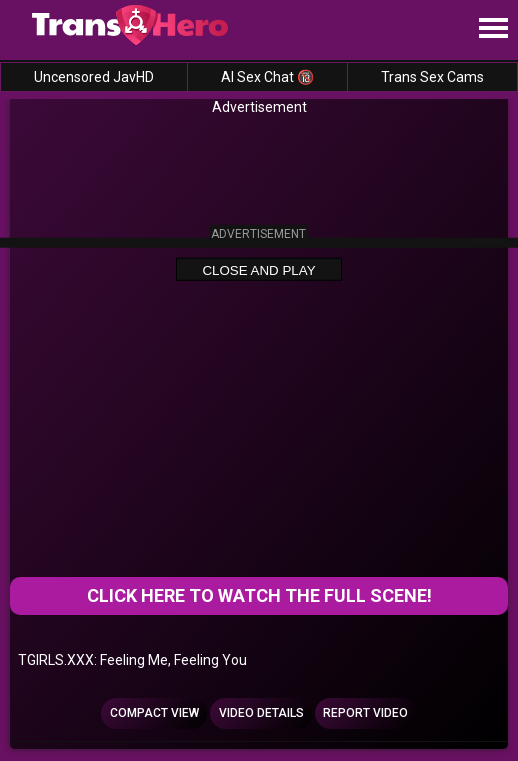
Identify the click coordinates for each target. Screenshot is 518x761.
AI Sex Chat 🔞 (267, 77)
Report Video (365, 713)
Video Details (261, 713)
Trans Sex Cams (432, 77)
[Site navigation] (493, 29)
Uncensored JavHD (94, 77)
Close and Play (258, 270)
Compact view (154, 713)
